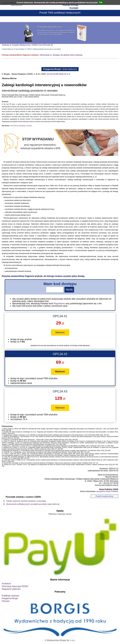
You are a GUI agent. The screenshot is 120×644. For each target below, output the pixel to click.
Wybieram (60, 332)
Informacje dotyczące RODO (15, 586)
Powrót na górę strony (105, 496)
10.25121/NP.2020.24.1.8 (58, 74)
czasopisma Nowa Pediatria (107, 491)
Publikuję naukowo (10, 596)
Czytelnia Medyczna (8, 49)
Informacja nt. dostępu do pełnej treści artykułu (61, 55)
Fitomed (6, 601)
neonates (29, 126)
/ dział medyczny (60, 69)
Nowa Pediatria (20, 49)
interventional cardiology (18, 126)
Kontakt (74, 8)
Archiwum (6, 584)
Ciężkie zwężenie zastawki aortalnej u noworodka (26, 501)
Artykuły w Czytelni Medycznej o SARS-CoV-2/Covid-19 (27, 45)
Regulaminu (59, 304)
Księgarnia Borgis (10, 598)
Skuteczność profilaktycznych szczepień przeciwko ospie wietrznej (33, 504)
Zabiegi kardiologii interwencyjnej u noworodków (47, 49)
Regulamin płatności (11, 589)
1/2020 (29, 49)
